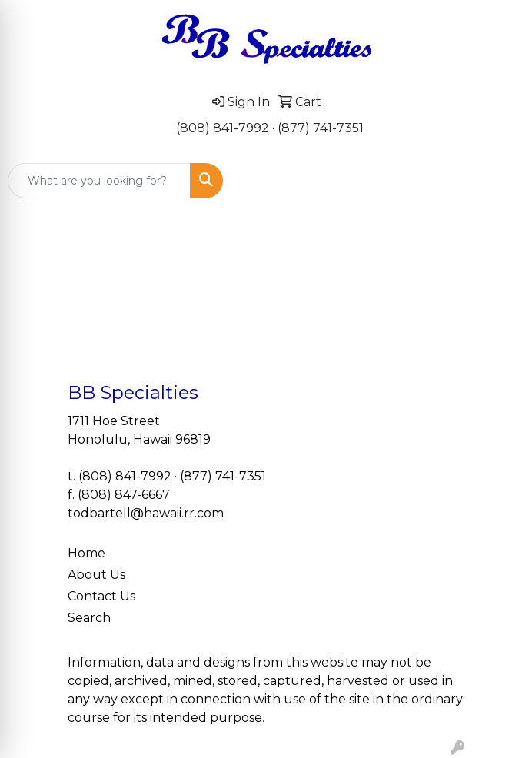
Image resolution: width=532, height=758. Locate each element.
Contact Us (101, 596)
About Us (96, 575)
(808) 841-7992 (223, 128)
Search (89, 618)
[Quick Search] (99, 181)
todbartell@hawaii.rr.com (146, 513)
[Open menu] (501, 181)
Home (86, 553)
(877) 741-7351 (321, 128)
